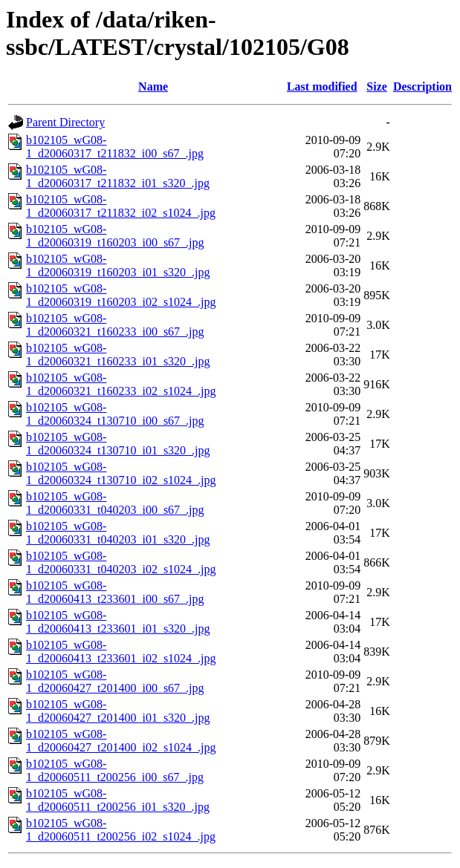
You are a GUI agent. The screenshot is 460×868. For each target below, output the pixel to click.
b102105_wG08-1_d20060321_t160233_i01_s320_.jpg (118, 355)
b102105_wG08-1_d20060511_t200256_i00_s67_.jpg (115, 770)
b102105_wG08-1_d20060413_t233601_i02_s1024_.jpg (121, 652)
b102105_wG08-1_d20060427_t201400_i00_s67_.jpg (115, 681)
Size (377, 87)
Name (153, 87)
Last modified (322, 87)
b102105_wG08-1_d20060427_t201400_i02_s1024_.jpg (121, 741)
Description (422, 87)
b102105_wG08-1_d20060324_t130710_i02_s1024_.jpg (121, 473)
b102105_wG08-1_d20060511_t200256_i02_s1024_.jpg (121, 830)
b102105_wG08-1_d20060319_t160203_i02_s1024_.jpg (121, 295)
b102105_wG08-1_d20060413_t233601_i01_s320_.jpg (118, 622)
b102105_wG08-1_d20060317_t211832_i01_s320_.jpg (118, 176)
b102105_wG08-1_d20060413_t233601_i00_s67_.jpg (115, 592)
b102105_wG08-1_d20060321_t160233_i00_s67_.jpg (115, 325)
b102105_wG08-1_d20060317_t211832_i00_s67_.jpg (115, 147)
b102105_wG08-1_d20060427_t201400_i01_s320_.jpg (118, 711)
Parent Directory (65, 122)
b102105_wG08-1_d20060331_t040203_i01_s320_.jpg (118, 533)
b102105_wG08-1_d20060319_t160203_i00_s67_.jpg (115, 236)
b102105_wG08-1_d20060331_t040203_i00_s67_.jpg (115, 503)
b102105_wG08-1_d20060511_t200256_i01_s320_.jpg (118, 800)
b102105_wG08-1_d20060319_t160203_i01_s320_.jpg (118, 265)
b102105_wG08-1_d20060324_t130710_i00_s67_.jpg (115, 414)
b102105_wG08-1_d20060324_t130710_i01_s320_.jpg (118, 444)
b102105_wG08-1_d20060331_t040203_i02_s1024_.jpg (121, 562)
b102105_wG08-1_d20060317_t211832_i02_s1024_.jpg (121, 206)
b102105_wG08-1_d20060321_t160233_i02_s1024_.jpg (121, 384)
